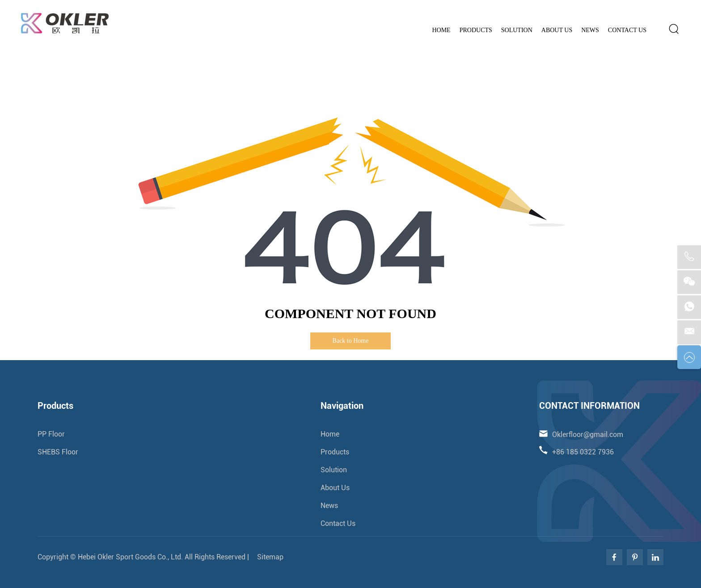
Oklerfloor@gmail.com (637, 7)
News (590, 30)
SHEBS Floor (58, 452)
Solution (517, 30)
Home (441, 30)
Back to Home (351, 341)
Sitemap (269, 557)
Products (476, 30)
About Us (557, 30)
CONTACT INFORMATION (589, 406)
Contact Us (627, 30)
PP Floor (51, 434)
